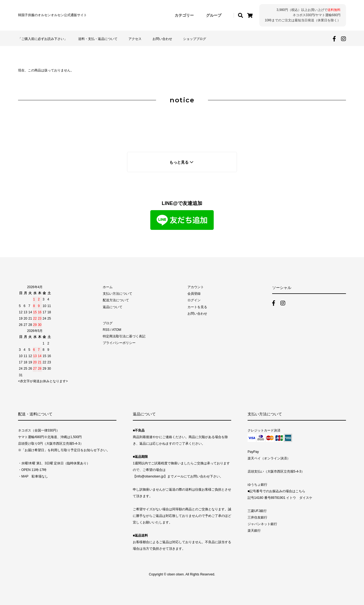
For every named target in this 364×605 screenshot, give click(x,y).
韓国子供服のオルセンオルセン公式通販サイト (52, 15)
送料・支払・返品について (98, 39)
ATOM (117, 330)
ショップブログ (195, 39)
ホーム (108, 287)
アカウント (196, 287)
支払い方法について (118, 294)
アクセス (135, 39)
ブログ (108, 323)
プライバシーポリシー (119, 343)
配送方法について (116, 300)
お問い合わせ (162, 39)
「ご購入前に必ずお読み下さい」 (43, 39)
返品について (113, 307)
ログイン (194, 300)
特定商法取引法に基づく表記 (124, 336)
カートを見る (197, 307)
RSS (106, 330)
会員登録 (194, 294)
